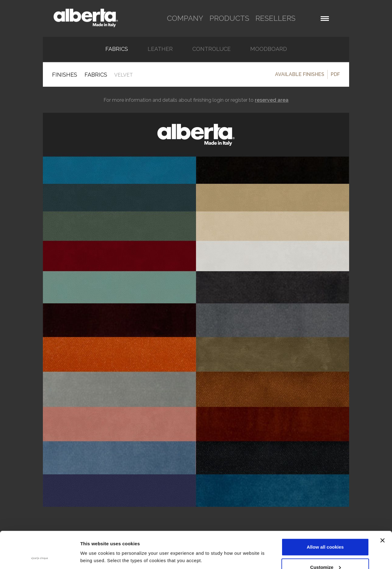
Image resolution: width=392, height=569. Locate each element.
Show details (94, 543)
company (185, 18)
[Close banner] (383, 506)
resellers (275, 18)
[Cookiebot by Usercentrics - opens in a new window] (40, 557)
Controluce (211, 49)
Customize (326, 533)
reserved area (272, 100)
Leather (160, 49)
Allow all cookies (325, 512)
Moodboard (269, 49)
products (229, 18)
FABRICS (117, 49)
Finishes (65, 75)
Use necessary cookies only (325, 553)
